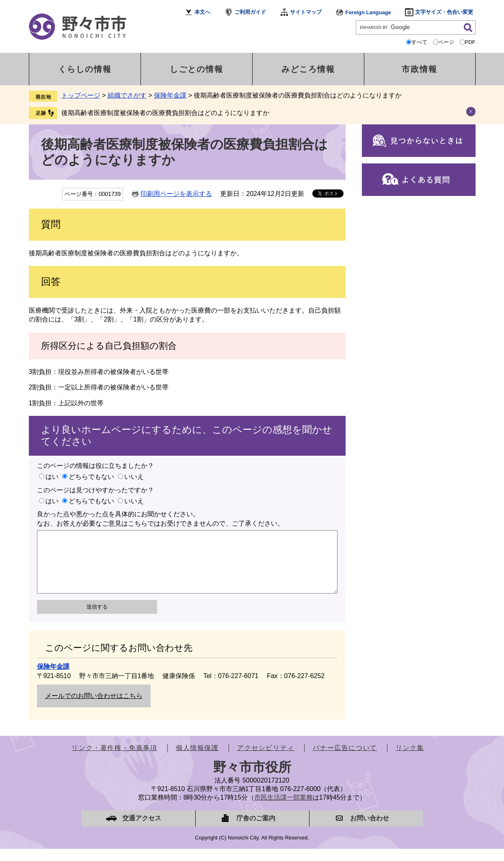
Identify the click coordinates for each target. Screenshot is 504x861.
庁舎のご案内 (256, 830)
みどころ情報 (308, 69)
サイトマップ (306, 12)
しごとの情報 (197, 69)
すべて (419, 42)
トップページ (81, 95)
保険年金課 (170, 95)
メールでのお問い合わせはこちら (94, 708)
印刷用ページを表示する (176, 194)
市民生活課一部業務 (283, 810)
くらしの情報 (85, 69)
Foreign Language (368, 12)
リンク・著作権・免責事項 (114, 760)
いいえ (134, 477)
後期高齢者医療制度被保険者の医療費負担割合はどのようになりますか (165, 113)
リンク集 (410, 760)
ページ (446, 42)
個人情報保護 (197, 760)
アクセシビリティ (266, 760)
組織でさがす (127, 95)
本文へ (202, 12)
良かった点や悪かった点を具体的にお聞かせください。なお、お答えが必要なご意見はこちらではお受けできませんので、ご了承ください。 (160, 519)
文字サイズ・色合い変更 (444, 12)
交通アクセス (142, 830)
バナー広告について (345, 760)
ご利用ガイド (250, 12)
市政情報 (420, 69)
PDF (470, 42)
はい (52, 477)
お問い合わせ (370, 830)
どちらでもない (91, 477)
